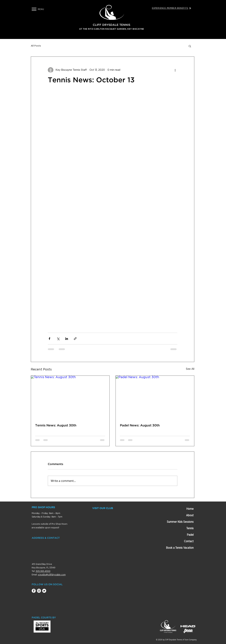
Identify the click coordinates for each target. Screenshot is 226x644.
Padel (190, 535)
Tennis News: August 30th (56, 426)
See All (190, 369)
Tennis (190, 528)
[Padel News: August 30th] (155, 398)
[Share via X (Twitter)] (58, 339)
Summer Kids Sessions (180, 522)
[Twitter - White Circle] (44, 591)
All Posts (36, 46)
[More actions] (175, 70)
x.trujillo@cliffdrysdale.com (52, 575)
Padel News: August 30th (140, 426)
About (190, 515)
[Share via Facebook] (49, 339)
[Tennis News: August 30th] (70, 398)
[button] (34, 9)
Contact (189, 541)
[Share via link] (75, 339)
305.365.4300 (43, 571)
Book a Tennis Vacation (180, 548)
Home (190, 509)
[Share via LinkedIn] (67, 339)
